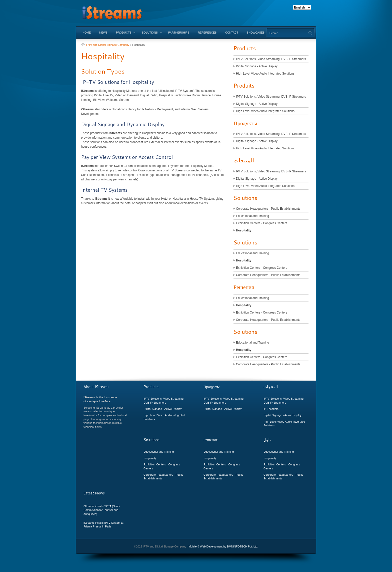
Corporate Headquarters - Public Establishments (268, 209)
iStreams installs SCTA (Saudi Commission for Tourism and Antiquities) (102, 510)
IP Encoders (271, 409)
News (103, 33)
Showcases (256, 33)
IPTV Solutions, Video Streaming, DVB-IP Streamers (271, 59)
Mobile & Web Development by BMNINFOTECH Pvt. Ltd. (223, 546)
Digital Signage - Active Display (257, 66)
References (207, 33)
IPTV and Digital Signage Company (108, 45)
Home (87, 33)
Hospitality (244, 230)
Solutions (150, 33)
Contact (232, 33)
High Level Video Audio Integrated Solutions (265, 74)
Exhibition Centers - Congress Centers (262, 223)
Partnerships (179, 33)
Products (124, 33)
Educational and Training (252, 216)
